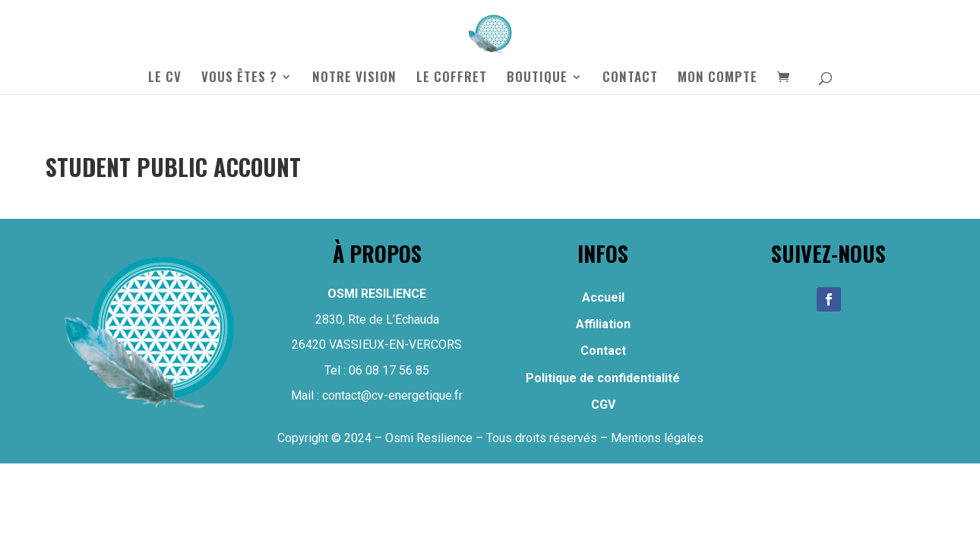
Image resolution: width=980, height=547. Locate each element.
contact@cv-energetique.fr (392, 395)
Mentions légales (657, 438)
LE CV (165, 79)
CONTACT (630, 79)
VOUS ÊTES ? (239, 79)
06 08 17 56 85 (389, 370)
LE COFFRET (452, 79)
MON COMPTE (718, 79)
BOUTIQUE (537, 79)
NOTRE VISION (354, 79)
